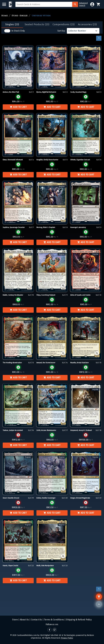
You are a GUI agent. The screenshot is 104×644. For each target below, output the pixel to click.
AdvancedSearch (83, 4)
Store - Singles (20, 16)
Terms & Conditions (54, 620)
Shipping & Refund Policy (79, 620)
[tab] (12, 25)
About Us (24, 620)
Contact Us (36, 620)
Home (4, 16)
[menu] (5, 4)
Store (15, 620)
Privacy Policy (67, 638)
